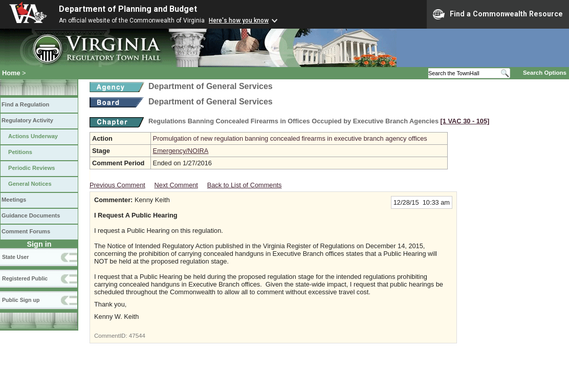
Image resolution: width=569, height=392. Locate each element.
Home (11, 73)
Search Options (545, 73)
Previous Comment (117, 185)
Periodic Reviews (32, 168)
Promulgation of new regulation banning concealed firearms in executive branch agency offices (290, 138)
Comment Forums (26, 231)
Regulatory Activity (27, 120)
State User (15, 257)
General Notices (30, 184)
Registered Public (25, 278)
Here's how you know (239, 20)
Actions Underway (33, 136)
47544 (137, 336)
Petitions (20, 152)
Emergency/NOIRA (181, 151)
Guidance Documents (31, 215)
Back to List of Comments (245, 185)
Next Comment (176, 185)
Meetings (14, 200)
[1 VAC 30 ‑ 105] (465, 121)
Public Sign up (21, 300)
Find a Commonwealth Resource (498, 14)
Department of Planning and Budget (128, 9)
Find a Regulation (25, 104)
